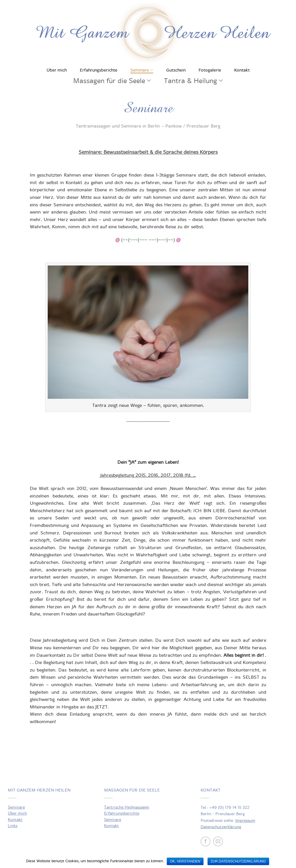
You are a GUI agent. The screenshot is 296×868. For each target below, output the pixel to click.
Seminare (140, 70)
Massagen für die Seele (109, 81)
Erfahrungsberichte (99, 70)
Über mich (57, 70)
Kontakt (242, 70)
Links (13, 826)
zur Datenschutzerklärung (238, 861)
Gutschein (176, 70)
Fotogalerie (210, 70)
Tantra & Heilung (190, 81)
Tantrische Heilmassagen (127, 807)
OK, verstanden (185, 861)
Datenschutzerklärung (221, 827)
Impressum (245, 820)
